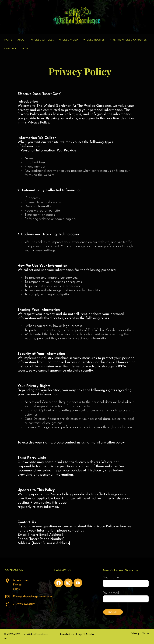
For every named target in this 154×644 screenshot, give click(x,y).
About (22, 40)
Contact (10, 49)
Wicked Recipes (94, 40)
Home (8, 40)
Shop (25, 49)
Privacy (135, 633)
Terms (146, 633)
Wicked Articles (43, 40)
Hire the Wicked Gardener (128, 40)
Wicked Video (69, 40)
